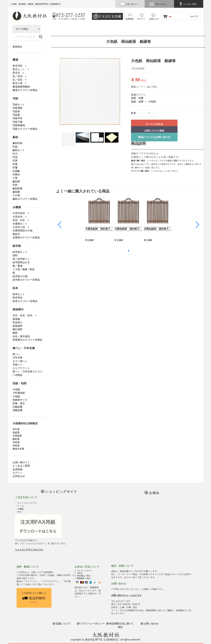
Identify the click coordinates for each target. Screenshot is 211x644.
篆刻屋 (16, 439)
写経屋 (16, 442)
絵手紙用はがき (21, 262)
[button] (197, 225)
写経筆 (16, 111)
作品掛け (18, 322)
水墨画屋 (17, 436)
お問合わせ (19, 476)
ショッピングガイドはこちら (29, 549)
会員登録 (18, 469)
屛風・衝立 (19, 403)
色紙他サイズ (20, 400)
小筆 (15, 178)
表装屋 (16, 446)
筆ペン (16, 354)
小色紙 (16, 396)
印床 (15, 161)
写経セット (19, 105)
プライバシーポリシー (91, 624)
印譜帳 (16, 171)
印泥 (15, 157)
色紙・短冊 (137, 98)
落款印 (16, 234)
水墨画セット (20, 224)
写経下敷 (18, 122)
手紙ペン (18, 365)
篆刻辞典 (18, 188)
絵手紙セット (20, 252)
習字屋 (16, 429)
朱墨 (15, 164)
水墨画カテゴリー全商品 (26, 238)
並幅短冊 (18, 410)
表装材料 (18, 326)
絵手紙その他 (20, 276)
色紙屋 (16, 432)
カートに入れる (154, 124)
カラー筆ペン (20, 361)
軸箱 (15, 333)
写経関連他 (19, 125)
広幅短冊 (18, 407)
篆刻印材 (18, 143)
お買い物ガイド (129, 4)
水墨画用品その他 (22, 231)
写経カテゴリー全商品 (25, 129)
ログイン (18, 473)
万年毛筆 (18, 358)
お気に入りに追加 (154, 131)
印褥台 (16, 175)
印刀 (15, 154)
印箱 (15, 147)
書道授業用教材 (21, 87)
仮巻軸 (16, 319)
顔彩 (15, 255)
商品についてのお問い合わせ (154, 137)
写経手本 (18, 118)
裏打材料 (18, 329)
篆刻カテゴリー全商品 (25, 199)
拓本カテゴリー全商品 (25, 301)
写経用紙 (18, 108)
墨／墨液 (18, 266)
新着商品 (17, 47)
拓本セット (19, 294)
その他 (16, 195)
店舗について (62, 624)
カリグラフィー (21, 368)
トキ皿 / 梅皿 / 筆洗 (23, 269)
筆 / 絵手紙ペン (21, 259)
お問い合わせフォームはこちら (126, 595)
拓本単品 (18, 298)
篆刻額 (16, 192)
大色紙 (152, 102)
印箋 (15, 168)
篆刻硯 (16, 181)
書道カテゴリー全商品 (25, 90)
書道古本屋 (18, 449)
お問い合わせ (158, 4)
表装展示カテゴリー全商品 (27, 340)
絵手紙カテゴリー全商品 (26, 280)
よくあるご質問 (187, 4)
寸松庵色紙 (19, 393)
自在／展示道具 (21, 336)
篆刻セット (19, 150)
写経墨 (16, 115)
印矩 (15, 185)
